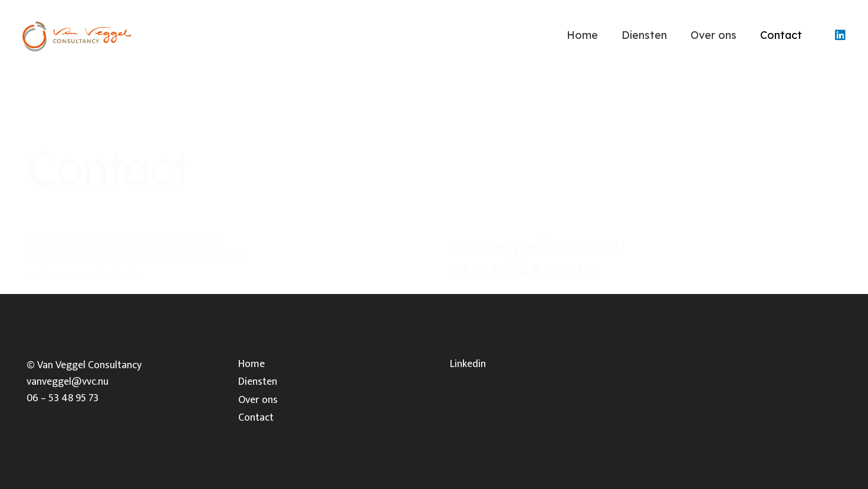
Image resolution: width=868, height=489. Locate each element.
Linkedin (468, 364)
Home (251, 364)
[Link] (76, 35)
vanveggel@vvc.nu (537, 214)
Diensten (258, 382)
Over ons (258, 400)
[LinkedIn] (840, 35)
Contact (256, 418)
